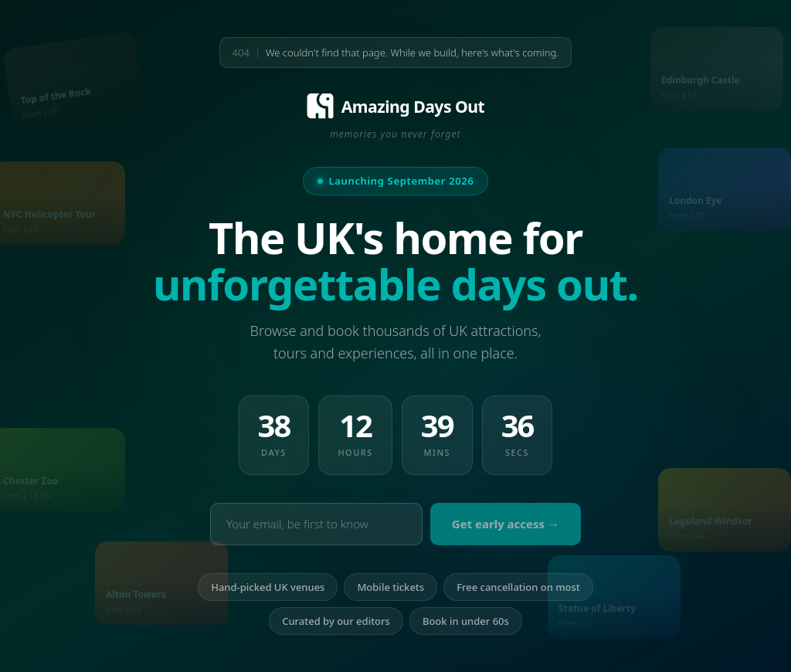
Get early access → (506, 524)
